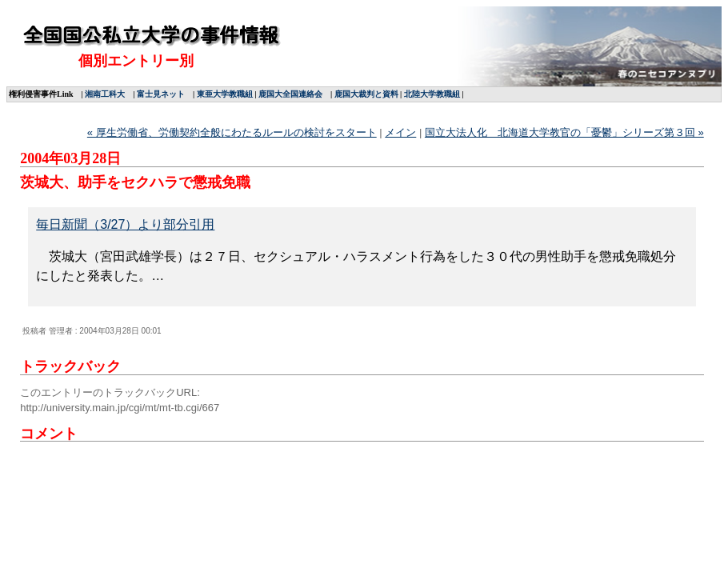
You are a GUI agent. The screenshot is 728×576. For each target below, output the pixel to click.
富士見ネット (161, 94)
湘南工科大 (105, 94)
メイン (400, 132)
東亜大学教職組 (225, 94)
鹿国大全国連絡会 (290, 94)
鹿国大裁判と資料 (366, 94)
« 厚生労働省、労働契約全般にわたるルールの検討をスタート (232, 132)
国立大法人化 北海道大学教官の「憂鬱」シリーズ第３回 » (564, 132)
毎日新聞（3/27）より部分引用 (125, 224)
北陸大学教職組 (432, 94)
